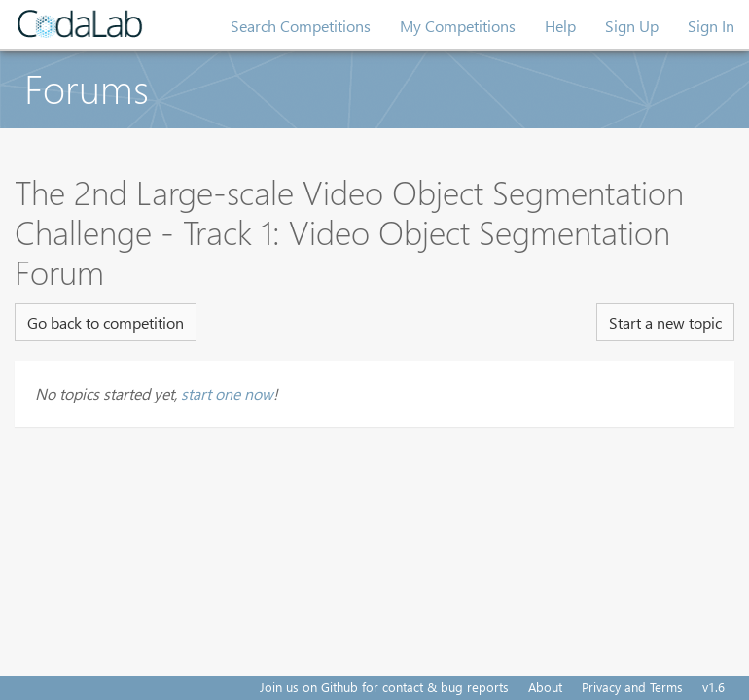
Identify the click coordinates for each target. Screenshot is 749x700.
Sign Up (632, 26)
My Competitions (458, 26)
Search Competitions (301, 26)
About (545, 687)
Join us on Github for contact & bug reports (384, 687)
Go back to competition (106, 322)
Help (560, 26)
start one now (227, 393)
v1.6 (713, 687)
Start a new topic (665, 322)
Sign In (711, 26)
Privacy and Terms (632, 687)
